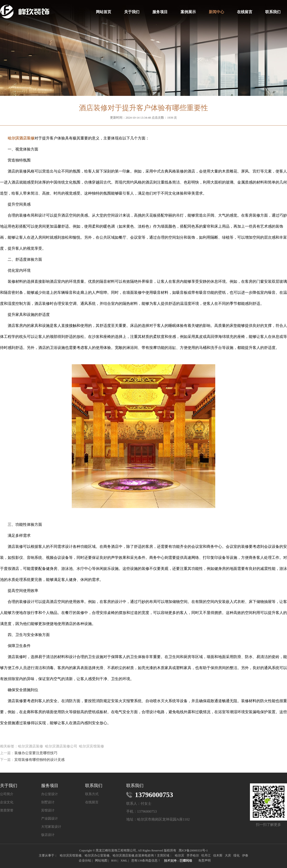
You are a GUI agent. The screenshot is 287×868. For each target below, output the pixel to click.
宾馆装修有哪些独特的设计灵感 (39, 760)
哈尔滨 (179, 855)
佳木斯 (218, 855)
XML (124, 860)
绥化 (237, 855)
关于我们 (132, 12)
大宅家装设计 (51, 827)
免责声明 (204, 860)
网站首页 (104, 12)
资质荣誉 (7, 810)
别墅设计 (48, 802)
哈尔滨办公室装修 (97, 855)
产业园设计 (50, 819)
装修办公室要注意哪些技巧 (36, 753)
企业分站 (85, 860)
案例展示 (188, 12)
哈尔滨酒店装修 (124, 855)
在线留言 (245, 12)
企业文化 (7, 802)
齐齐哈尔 (193, 855)
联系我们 (273, 12)
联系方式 (92, 794)
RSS (114, 860)
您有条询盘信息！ (146, 860)
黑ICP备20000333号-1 (193, 850)
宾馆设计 (48, 810)
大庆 (228, 855)
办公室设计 (50, 794)
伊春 (245, 855)
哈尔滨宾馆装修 (71, 855)
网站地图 (101, 860)
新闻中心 (216, 12)
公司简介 (7, 794)
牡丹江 (206, 855)
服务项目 (160, 12)
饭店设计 (48, 835)
